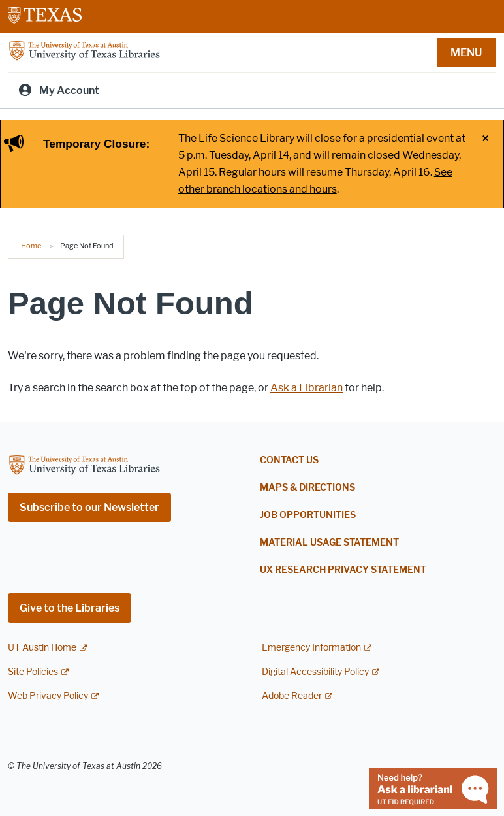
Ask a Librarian (307, 388)
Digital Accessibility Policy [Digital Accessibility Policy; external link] (315, 672)
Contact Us (289, 460)
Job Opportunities (308, 515)
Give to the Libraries (70, 608)
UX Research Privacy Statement (343, 570)
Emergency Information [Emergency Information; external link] (311, 648)
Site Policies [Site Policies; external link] (33, 672)
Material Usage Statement (329, 543)
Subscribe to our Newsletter (89, 507)
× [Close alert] (485, 139)
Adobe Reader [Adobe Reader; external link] (292, 696)
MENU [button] (466, 53)
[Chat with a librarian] (433, 788)
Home (31, 246)
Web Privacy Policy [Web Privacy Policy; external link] (48, 696)
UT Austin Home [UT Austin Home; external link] (42, 648)
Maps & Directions (307, 488)
